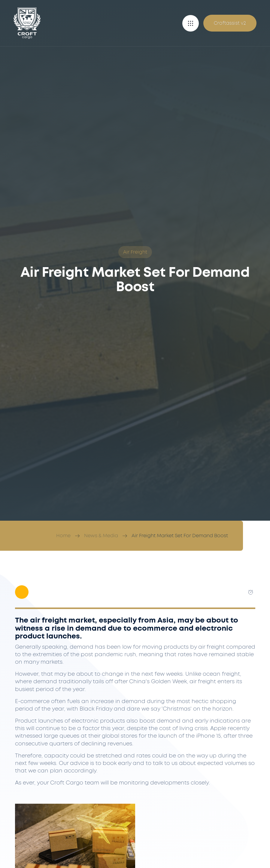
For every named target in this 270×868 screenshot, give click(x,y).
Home (63, 536)
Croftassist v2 (230, 23)
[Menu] (191, 23)
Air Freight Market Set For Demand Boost (180, 536)
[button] (191, 23)
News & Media (101, 536)
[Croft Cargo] (27, 23)
